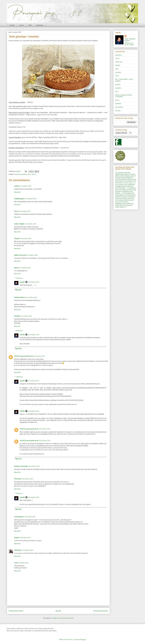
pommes (118, 104)
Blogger (83, 640)
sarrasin (118, 111)
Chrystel (17, 238)
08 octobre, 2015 (25, 538)
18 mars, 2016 (24, 563)
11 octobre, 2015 (28, 550)
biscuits (118, 65)
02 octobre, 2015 (34, 282)
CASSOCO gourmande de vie (24, 356)
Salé (30, 25)
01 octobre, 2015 (26, 186)
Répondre (17, 192)
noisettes (24, 174)
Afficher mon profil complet (129, 44)
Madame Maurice (20, 297)
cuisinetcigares (19, 517)
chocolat (17, 174)
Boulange (40, 25)
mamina (17, 186)
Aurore (16, 211)
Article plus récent (16, 611)
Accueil (12, 25)
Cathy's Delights (19, 224)
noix (117, 91)
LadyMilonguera (19, 199)
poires (117, 100)
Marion (16, 268)
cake (117, 69)
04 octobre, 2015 (28, 479)
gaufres (118, 84)
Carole (16, 563)
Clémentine (18, 479)
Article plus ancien (101, 611)
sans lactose (119, 107)
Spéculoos (119, 55)
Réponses (20, 278)
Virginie (17, 538)
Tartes (34, 174)
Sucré (21, 25)
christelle (17, 316)
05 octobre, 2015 (45, 429)
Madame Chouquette (21, 466)
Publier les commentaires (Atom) (63, 618)
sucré (29, 174)
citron (117, 76)
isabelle (22, 282)
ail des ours (119, 62)
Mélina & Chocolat (20, 255)
